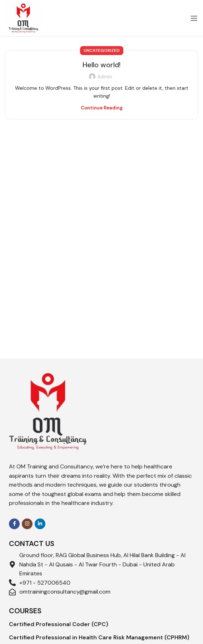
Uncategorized (102, 50)
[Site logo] (23, 18)
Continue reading (102, 108)
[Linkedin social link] (40, 524)
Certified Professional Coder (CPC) (59, 624)
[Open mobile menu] (194, 18)
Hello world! (101, 65)
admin (105, 77)
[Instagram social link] (27, 524)
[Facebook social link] (14, 524)
